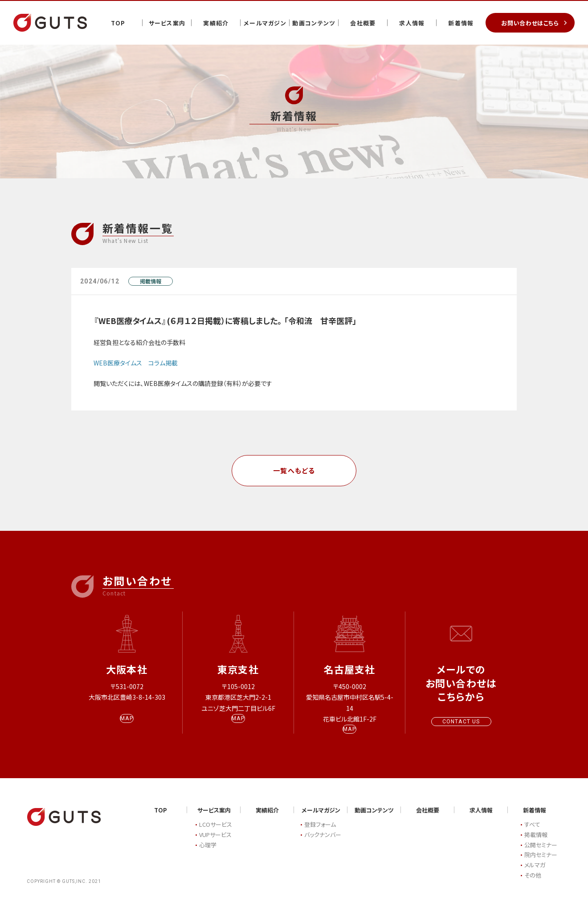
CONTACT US (461, 722)
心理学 (208, 853)
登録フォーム (320, 833)
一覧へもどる (294, 470)
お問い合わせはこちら (530, 23)
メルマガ (535, 874)
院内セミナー (541, 864)
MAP (127, 727)
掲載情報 (151, 281)
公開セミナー (541, 853)
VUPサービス (215, 843)
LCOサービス (216, 833)
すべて (532, 833)
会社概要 (363, 23)
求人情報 (412, 23)
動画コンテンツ (314, 23)
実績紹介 (216, 23)
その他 (533, 884)
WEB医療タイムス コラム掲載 (136, 363)
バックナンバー (323, 843)
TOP (118, 23)
